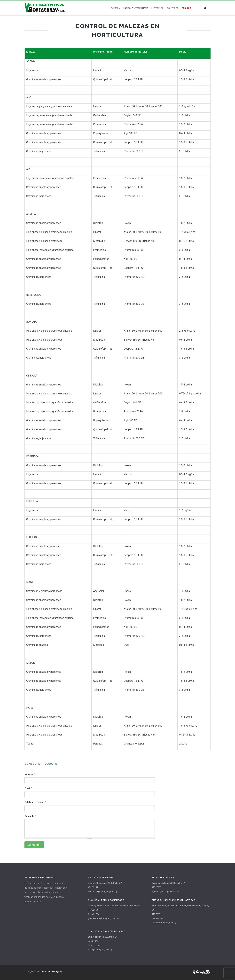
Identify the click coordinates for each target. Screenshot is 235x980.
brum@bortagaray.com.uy (164, 923)
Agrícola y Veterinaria (136, 8)
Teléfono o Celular (35, 802)
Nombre (30, 774)
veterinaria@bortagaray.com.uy (103, 891)
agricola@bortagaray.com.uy (165, 891)
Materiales (157, 8)
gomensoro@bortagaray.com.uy (103, 918)
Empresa (115, 8)
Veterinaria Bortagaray (52, 972)
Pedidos (186, 8)
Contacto (173, 8)
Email (28, 788)
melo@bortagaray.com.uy (100, 950)
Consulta (30, 816)
